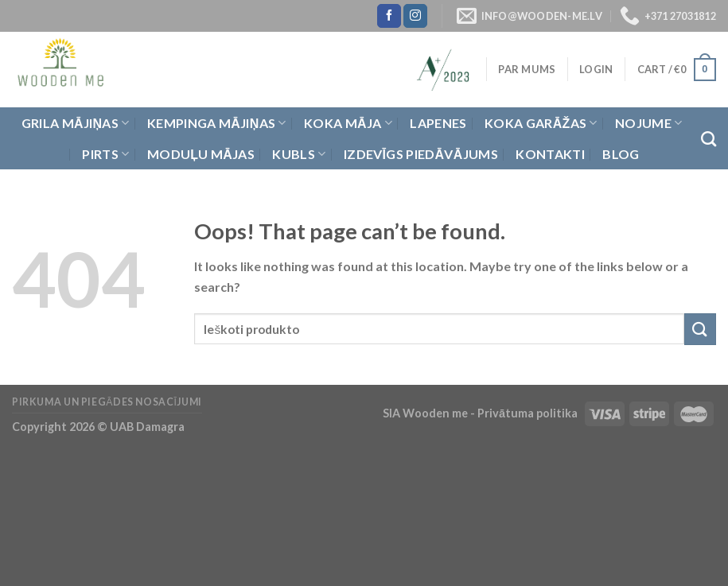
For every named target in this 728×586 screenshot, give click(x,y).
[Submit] (700, 329)
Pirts (105, 154)
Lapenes (438, 123)
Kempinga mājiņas (217, 123)
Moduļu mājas (201, 154)
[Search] (709, 139)
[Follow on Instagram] (415, 16)
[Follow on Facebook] (389, 16)
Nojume (648, 123)
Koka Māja (348, 123)
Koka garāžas (541, 123)
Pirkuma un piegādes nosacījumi (107, 402)
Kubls (299, 154)
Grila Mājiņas (76, 123)
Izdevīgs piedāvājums (421, 154)
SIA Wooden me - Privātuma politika (481, 413)
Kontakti (550, 154)
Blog (621, 154)
